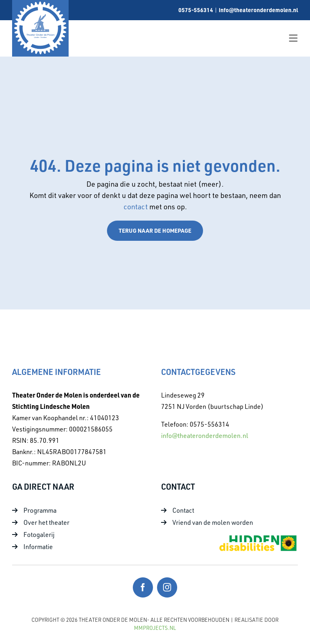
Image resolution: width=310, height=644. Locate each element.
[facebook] (143, 587)
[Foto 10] (258, 537)
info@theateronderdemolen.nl (258, 10)
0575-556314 (196, 10)
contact (136, 206)
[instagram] (167, 587)
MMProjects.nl (155, 628)
